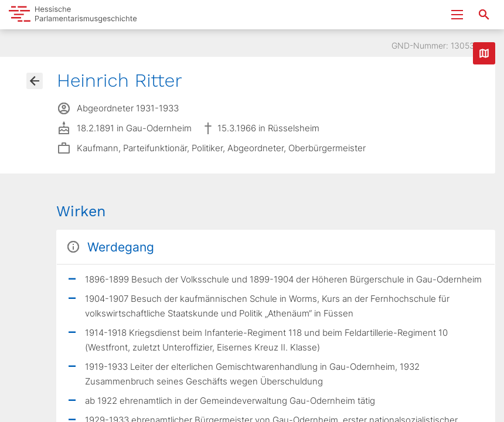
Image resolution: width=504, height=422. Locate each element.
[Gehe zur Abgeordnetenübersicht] (35, 81)
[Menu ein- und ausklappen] (457, 15)
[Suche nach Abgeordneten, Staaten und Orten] (484, 15)
